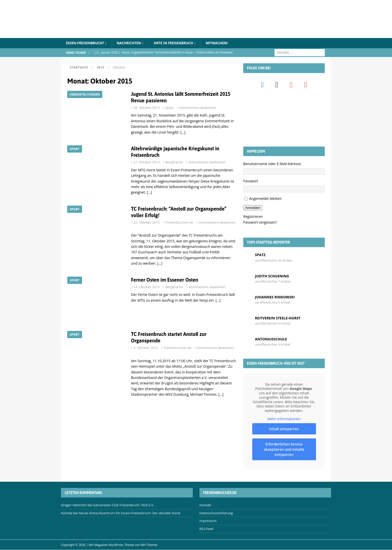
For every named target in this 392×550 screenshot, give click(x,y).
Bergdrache (174, 162)
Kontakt (205, 505)
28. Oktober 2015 (147, 108)
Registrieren (253, 217)
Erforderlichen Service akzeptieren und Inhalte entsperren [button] (284, 450)
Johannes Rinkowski (275, 297)
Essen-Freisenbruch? (86, 43)
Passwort (251, 181)
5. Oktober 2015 (146, 348)
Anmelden (253, 208)
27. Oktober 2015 (147, 162)
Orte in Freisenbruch (177, 43)
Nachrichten (131, 43)
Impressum (208, 521)
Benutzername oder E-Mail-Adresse (272, 164)
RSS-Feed (206, 529)
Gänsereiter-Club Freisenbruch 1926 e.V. (123, 505)
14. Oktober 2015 (147, 287)
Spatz (170, 108)
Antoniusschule (271, 339)
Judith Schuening (272, 276)
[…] (183, 132)
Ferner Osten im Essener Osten (165, 280)
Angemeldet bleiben (265, 199)
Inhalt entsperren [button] (284, 429)
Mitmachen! (222, 43)
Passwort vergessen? (260, 222)
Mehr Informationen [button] (284, 419)
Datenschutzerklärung (216, 513)
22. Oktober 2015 (147, 223)
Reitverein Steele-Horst (278, 318)
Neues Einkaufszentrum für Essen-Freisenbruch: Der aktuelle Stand (129, 513)
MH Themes (149, 545)
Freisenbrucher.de (179, 223)
